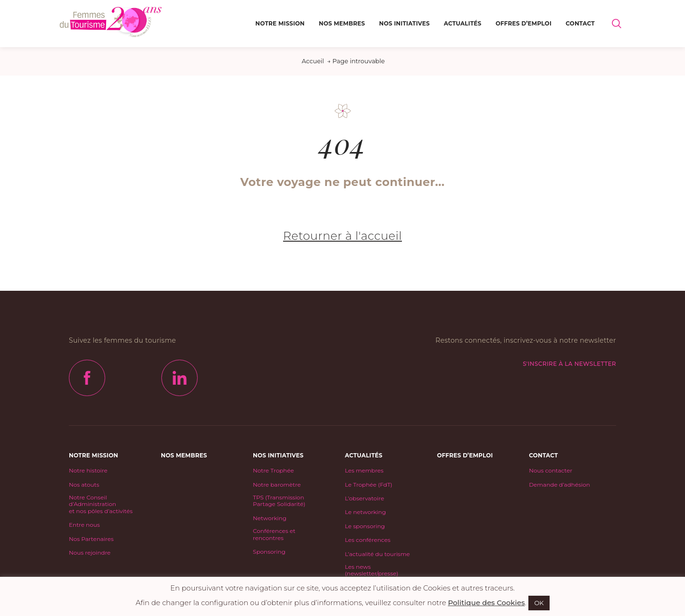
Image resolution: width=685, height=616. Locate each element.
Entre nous (84, 525)
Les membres (364, 471)
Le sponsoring (365, 526)
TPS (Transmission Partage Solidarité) (279, 501)
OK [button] (539, 603)
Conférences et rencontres (274, 534)
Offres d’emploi (523, 23)
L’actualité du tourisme (377, 554)
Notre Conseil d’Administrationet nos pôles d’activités (101, 504)
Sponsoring (269, 552)
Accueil (313, 61)
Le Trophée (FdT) (368, 485)
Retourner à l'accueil (342, 236)
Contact (580, 23)
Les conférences (368, 540)
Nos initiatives (405, 23)
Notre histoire (88, 471)
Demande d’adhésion (559, 485)
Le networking (365, 512)
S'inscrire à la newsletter (569, 364)
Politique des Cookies (486, 603)
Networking (270, 518)
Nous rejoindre (90, 553)
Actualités (463, 23)
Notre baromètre (277, 485)
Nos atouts (84, 485)
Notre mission (280, 23)
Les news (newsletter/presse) (372, 570)
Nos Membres (342, 23)
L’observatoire (364, 498)
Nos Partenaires (91, 539)
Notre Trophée (273, 471)
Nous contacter (551, 471)
